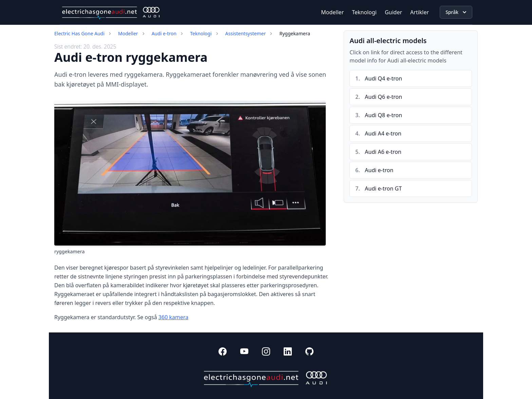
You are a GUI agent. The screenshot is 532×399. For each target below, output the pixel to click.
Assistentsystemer (246, 33)
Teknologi (364, 12)
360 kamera (173, 317)
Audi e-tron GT (383, 188)
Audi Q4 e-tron (383, 78)
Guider (393, 12)
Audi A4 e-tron (383, 133)
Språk (457, 12)
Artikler (420, 12)
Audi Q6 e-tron (383, 97)
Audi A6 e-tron (383, 152)
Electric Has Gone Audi (79, 33)
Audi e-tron (164, 33)
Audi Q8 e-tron (383, 115)
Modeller (332, 12)
